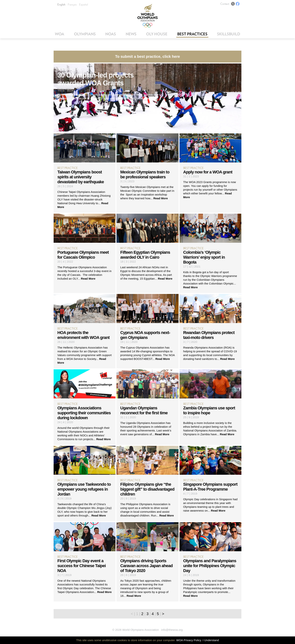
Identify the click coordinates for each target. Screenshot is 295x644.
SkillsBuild (229, 34)
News (131, 34)
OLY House (157, 34)
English (61, 5)
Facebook (238, 4)
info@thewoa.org (172, 630)
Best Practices (192, 34)
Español (84, 5)
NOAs (111, 34)
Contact (225, 4)
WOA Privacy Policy (189, 640)
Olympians (85, 34)
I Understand (211, 640)
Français (72, 5)
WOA (60, 34)
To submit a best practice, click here (147, 56)
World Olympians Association (147, 16)
